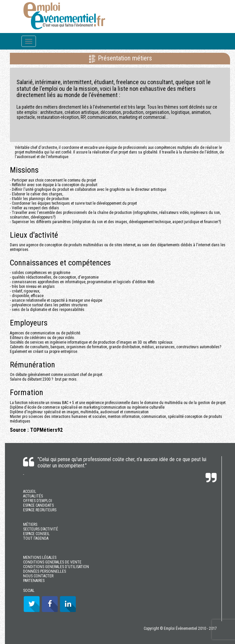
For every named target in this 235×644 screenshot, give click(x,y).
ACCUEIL (30, 491)
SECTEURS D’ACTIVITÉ (41, 529)
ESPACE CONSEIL (36, 534)
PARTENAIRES (34, 581)
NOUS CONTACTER (38, 576)
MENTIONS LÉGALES (40, 558)
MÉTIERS (30, 525)
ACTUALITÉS (33, 496)
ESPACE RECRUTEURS (40, 510)
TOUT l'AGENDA (36, 538)
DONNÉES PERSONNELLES (44, 571)
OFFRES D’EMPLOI (38, 501)
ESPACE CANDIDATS (38, 505)
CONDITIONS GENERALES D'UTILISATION (56, 567)
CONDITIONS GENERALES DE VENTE (52, 562)
